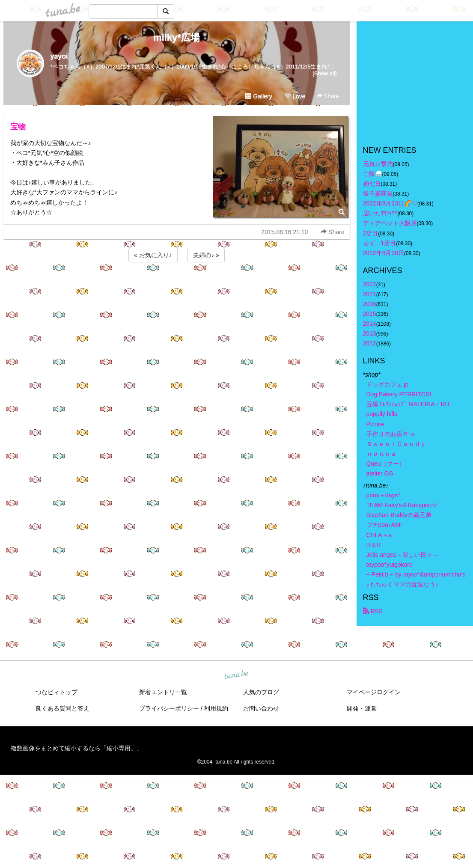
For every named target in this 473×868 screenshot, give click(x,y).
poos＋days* (383, 495)
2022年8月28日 (384, 253)
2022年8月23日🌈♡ (390, 203)
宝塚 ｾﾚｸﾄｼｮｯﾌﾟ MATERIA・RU (408, 404)
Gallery (259, 96)
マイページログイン (374, 692)
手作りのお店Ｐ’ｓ (391, 434)
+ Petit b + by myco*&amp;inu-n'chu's (416, 574)
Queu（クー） (386, 464)
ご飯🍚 (373, 174)
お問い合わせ (261, 708)
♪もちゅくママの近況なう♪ (402, 584)
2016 (370, 304)
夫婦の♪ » (206, 255)
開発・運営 (362, 708)
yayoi (59, 56)
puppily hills (385, 414)
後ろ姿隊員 (378, 193)
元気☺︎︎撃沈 (378, 164)
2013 (370, 333)
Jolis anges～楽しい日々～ (402, 555)
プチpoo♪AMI (384, 525)
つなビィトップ (57, 692)
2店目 (371, 233)
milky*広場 (177, 37)
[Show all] (324, 73)
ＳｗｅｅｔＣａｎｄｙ (396, 444)
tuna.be (236, 675)
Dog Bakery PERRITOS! (399, 394)
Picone (376, 424)
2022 (370, 284)
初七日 (372, 184)
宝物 (18, 127)
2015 (370, 314)
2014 (370, 324)
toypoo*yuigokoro (390, 565)
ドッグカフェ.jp (388, 384)
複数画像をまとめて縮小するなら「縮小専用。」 (77, 748)
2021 (370, 294)
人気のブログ (261, 692)
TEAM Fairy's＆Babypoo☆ (402, 505)
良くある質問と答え (62, 708)
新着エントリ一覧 (163, 692)
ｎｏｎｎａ (381, 454)
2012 (370, 343)
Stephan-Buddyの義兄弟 (399, 515)
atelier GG (380, 473)
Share (328, 96)
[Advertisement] (177, 287)
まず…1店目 (380, 243)
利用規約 (216, 708)
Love (295, 96)
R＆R (374, 545)
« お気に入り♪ (153, 255)
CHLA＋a (379, 535)
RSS (373, 611)
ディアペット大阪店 (390, 223)
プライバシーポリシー (169, 708)
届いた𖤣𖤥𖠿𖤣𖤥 (380, 213)
